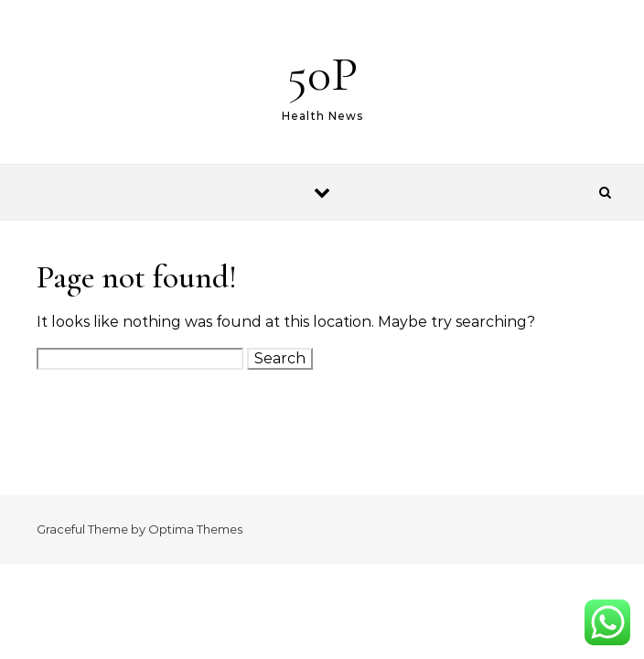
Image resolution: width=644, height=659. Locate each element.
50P (322, 74)
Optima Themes (195, 529)
